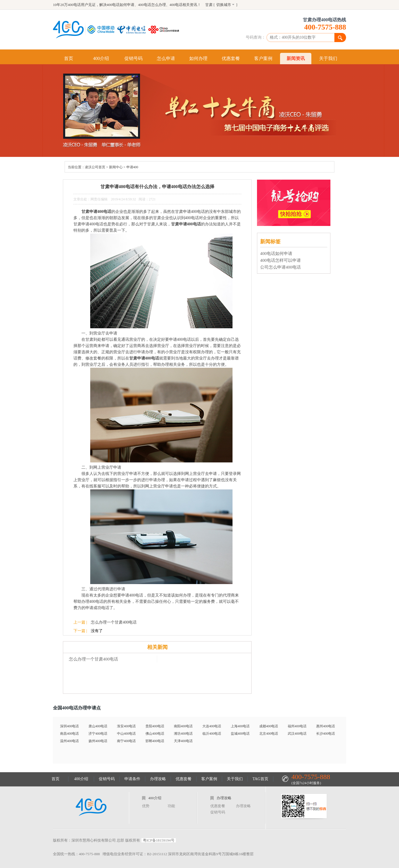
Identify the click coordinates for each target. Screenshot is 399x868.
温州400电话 (69, 741)
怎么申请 (166, 58)
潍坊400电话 (183, 734)
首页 (69, 58)
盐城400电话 (240, 734)
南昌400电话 (69, 734)
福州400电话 (297, 726)
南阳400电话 (183, 726)
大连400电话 (212, 726)
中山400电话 (126, 734)
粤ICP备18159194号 (159, 840)
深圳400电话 (69, 726)
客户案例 (263, 58)
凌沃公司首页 (95, 167)
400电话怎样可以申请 (280, 260)
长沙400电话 (326, 734)
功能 (171, 806)
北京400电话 (269, 734)
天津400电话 (183, 741)
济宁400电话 (98, 734)
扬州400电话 (98, 741)
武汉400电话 (297, 734)
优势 (146, 806)
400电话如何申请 (121, 5)
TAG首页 (260, 779)
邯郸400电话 (155, 741)
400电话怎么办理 (152, 5)
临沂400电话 (212, 734)
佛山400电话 (155, 734)
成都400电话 (269, 726)
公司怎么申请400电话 (280, 267)
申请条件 (132, 779)
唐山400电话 (98, 726)
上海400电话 (240, 726)
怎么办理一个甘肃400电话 (114, 622)
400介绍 (101, 58)
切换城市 (224, 5)
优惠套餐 (231, 58)
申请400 (132, 167)
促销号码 (133, 58)
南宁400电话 (126, 741)
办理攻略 (158, 779)
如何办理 (198, 58)
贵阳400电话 (155, 726)
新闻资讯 (296, 58)
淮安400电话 (126, 726)
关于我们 (328, 58)
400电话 (176, 5)
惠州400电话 (326, 726)
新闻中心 (116, 167)
